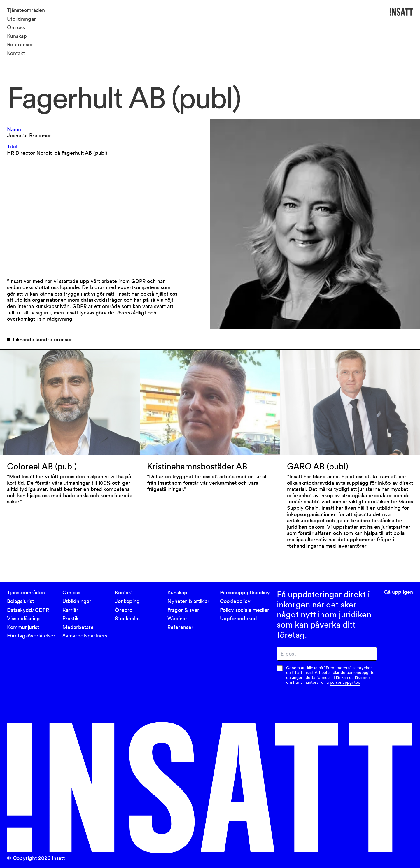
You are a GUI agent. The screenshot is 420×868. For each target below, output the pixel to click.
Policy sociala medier (245, 610)
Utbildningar (21, 19)
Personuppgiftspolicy (245, 592)
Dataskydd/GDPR (28, 610)
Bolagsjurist (20, 601)
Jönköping (127, 601)
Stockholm (127, 618)
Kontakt (16, 53)
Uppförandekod (238, 618)
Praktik (70, 618)
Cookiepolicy (235, 601)
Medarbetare (78, 627)
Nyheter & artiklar (188, 601)
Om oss (16, 27)
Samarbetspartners (85, 636)
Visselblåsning (23, 618)
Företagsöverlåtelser (31, 636)
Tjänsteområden (26, 10)
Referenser (20, 44)
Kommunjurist (23, 627)
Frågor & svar (183, 610)
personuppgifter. (345, 682)
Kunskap (17, 36)
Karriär (70, 610)
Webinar (177, 618)
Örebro (124, 610)
